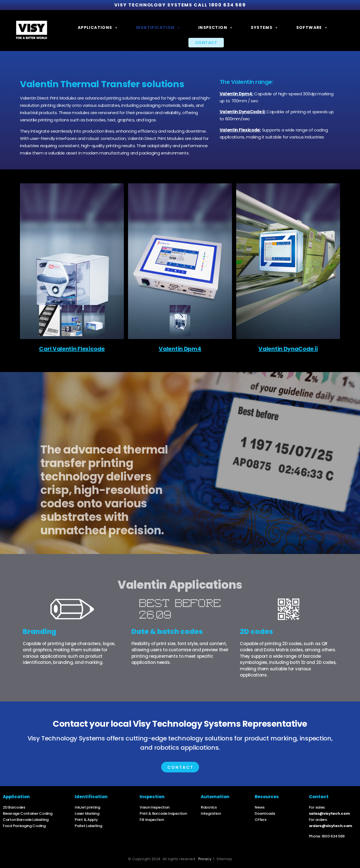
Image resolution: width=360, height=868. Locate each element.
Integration (211, 813)
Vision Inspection (155, 807)
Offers (260, 820)
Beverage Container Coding (28, 813)
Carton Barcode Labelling (26, 820)
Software (312, 27)
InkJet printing (87, 807)
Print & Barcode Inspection (163, 813)
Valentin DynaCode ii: (243, 112)
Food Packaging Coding (24, 826)
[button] (98, 27)
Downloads (265, 813)
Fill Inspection (152, 820)
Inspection (215, 27)
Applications (98, 27)
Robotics (209, 807)
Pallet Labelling (88, 826)
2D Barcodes (14, 807)
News (260, 807)
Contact (206, 43)
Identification (158, 27)
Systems (264, 27)
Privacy (205, 859)
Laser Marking (87, 813)
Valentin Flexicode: (240, 130)
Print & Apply (86, 820)
